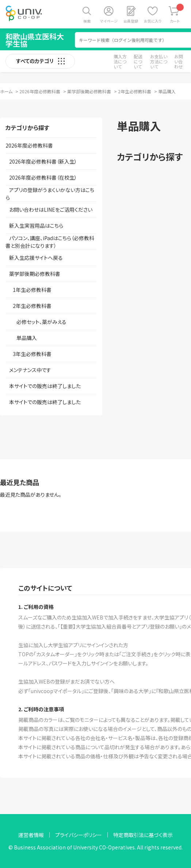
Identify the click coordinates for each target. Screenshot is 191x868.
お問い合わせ (179, 61)
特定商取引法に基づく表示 (143, 835)
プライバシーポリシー (79, 835)
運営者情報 (31, 835)
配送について (138, 61)
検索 (87, 21)
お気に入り (153, 21)
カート (177, 14)
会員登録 (131, 21)
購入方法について (120, 61)
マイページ (109, 21)
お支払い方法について (159, 61)
